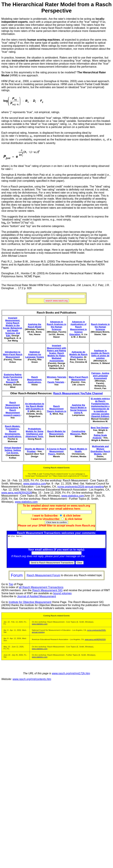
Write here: (57, 543)
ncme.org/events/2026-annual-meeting (81, 487)
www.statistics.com (35, 484)
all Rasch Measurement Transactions (41, 590)
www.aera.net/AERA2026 (17, 493)
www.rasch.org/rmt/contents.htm (32, 682)
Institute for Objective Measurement (30, 605)
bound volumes (62, 596)
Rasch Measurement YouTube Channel (78, 393)
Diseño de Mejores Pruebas (35, 450)
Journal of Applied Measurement (36, 599)
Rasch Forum (94, 559)
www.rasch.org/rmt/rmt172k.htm (71, 676)
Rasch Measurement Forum (43, 578)
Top (11, 587)
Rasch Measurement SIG (47, 593)
